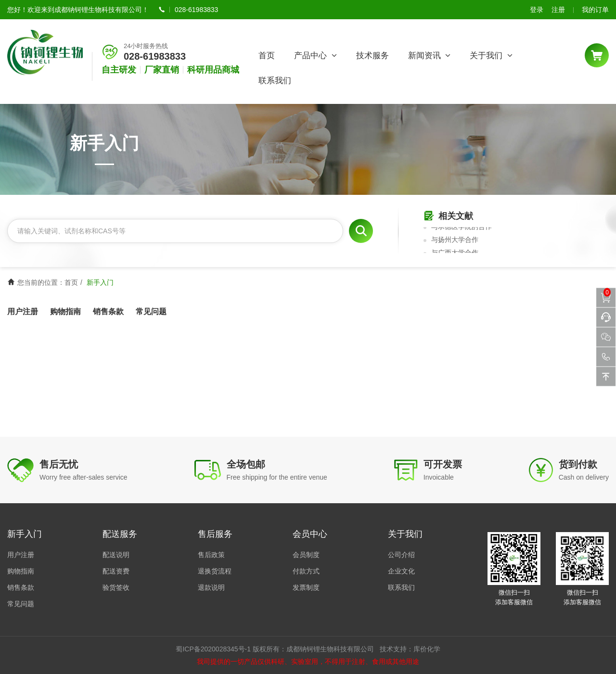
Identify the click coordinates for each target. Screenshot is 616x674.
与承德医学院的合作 (462, 228)
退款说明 (211, 587)
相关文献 (448, 216)
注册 (558, 10)
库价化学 (427, 649)
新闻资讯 (430, 56)
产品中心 (315, 56)
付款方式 (306, 571)
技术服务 (372, 56)
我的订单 (595, 10)
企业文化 (401, 571)
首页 (267, 56)
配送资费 (116, 571)
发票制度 (306, 587)
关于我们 (491, 56)
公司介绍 (401, 555)
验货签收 (116, 587)
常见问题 (151, 312)
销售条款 (108, 312)
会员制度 (306, 555)
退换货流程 (215, 571)
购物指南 (65, 312)
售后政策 (211, 555)
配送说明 (116, 555)
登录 (537, 10)
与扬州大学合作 (455, 241)
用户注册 (23, 312)
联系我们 (275, 81)
